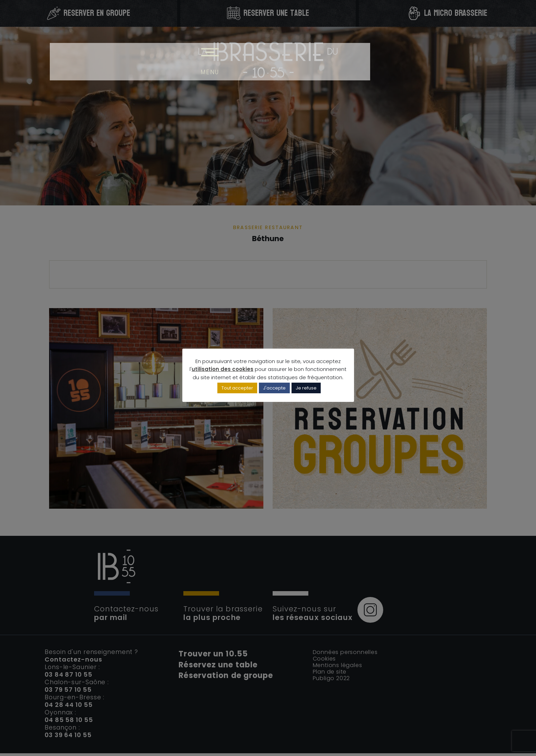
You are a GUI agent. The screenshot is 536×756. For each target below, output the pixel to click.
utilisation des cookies (223, 370)
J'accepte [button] (274, 390)
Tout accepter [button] (237, 390)
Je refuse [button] (306, 390)
